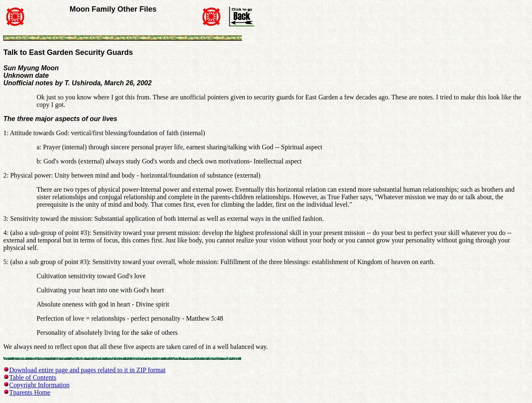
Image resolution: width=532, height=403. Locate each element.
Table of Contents (33, 377)
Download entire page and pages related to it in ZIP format (87, 370)
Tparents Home (30, 392)
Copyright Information (39, 385)
